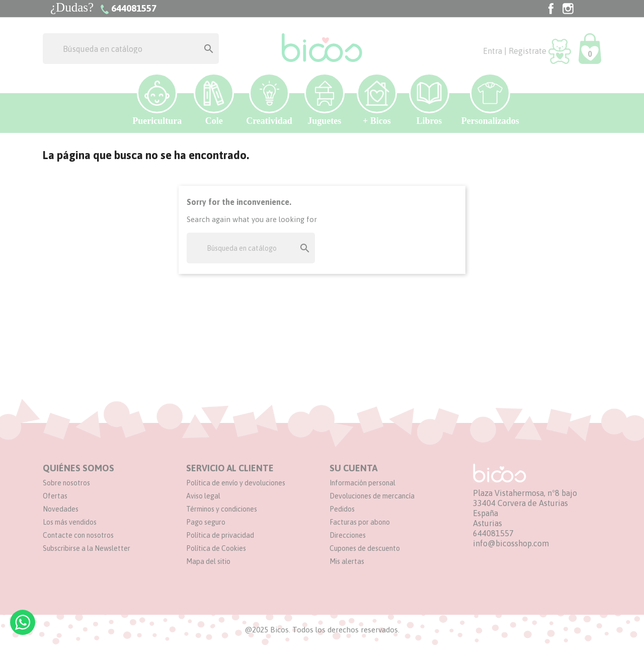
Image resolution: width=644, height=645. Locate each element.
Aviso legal (203, 496)
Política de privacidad (220, 535)
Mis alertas (347, 561)
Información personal (363, 483)
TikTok (585, 9)
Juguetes (325, 99)
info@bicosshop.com (511, 543)
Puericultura (157, 99)
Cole (214, 99)
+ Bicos (377, 99)
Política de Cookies (216, 548)
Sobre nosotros (66, 483)
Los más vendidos (70, 522)
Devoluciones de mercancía (372, 496)
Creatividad (269, 99)
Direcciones (348, 535)
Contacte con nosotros (78, 535)
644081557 (493, 533)
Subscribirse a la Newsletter (87, 548)
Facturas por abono (360, 522)
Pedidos (342, 509)
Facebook (551, 9)
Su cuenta (353, 468)
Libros (429, 99)
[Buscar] (131, 49)
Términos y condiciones (222, 509)
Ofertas (55, 496)
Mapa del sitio (208, 561)
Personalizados (490, 99)
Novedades (61, 509)
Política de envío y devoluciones (236, 483)
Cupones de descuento (365, 548)
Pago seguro (206, 522)
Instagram (568, 9)
